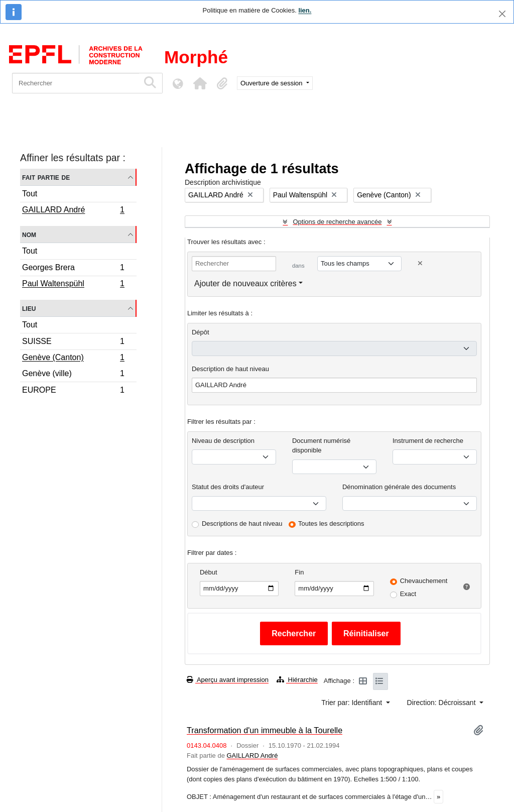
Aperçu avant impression (228, 680)
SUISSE (73, 343)
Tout (30, 194)
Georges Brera (73, 269)
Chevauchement (424, 581)
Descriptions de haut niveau (242, 524)
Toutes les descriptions (331, 524)
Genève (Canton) (73, 359)
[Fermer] (502, 14)
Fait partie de (46, 177)
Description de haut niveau (230, 369)
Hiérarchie (297, 680)
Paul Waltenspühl (73, 285)
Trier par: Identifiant (353, 703)
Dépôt (201, 332)
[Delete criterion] (420, 263)
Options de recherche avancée (337, 222)
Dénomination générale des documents (399, 487)
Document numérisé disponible (321, 446)
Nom (29, 234)
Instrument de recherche (428, 441)
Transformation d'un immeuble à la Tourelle (265, 730)
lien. (305, 10)
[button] (200, 83)
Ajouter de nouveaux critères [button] (245, 283)
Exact (408, 594)
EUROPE (73, 391)
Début (209, 572)
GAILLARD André (73, 211)
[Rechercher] (76, 83)
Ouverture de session (272, 83)
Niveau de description (223, 441)
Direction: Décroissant (442, 703)
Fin (299, 572)
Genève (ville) (73, 375)
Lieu (29, 308)
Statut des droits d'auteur (228, 487)
